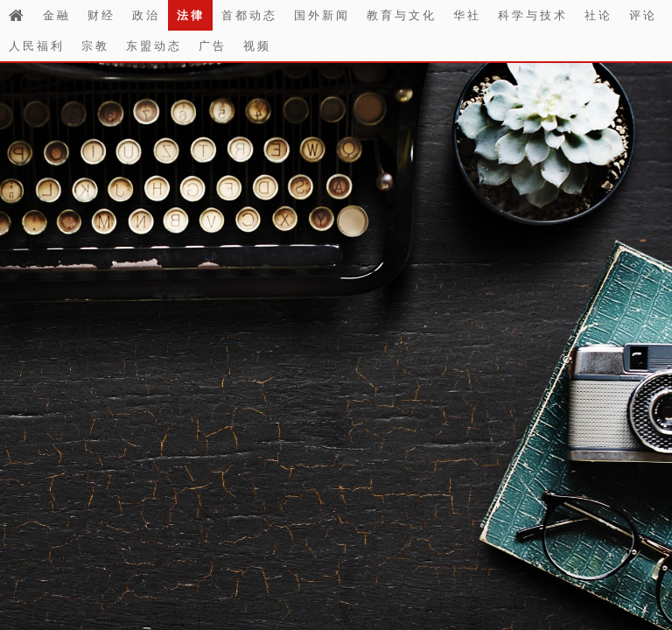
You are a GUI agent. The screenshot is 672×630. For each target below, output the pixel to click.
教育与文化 (402, 15)
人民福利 (37, 45)
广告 (213, 45)
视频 (257, 45)
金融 (57, 15)
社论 (598, 15)
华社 (467, 15)
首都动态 (249, 15)
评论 (643, 15)
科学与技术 (533, 15)
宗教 (95, 45)
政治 (146, 15)
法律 (191, 15)
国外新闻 (322, 15)
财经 (101, 15)
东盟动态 (154, 45)
